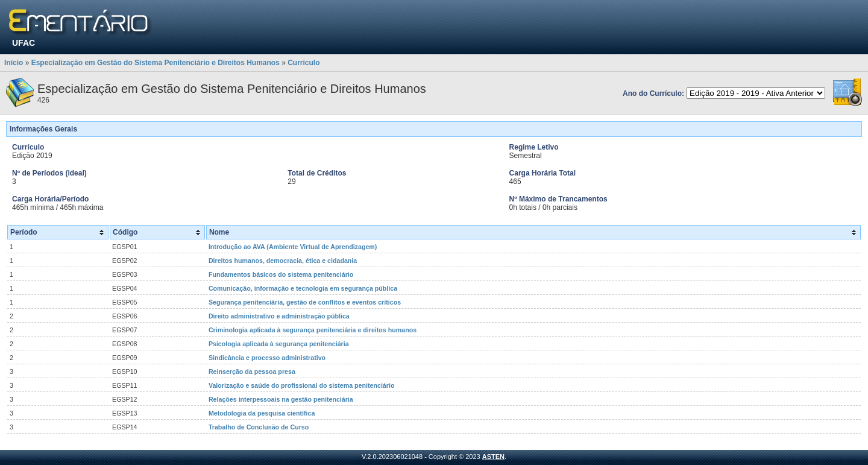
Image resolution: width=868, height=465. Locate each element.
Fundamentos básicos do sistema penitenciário (281, 274)
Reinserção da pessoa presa (252, 372)
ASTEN (493, 457)
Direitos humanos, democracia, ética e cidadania (283, 261)
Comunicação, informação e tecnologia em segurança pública (303, 288)
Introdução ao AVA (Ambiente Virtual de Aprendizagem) (293, 247)
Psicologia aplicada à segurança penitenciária (279, 344)
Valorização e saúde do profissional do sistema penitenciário (302, 385)
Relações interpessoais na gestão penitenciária (281, 399)
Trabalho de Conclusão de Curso (259, 427)
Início (14, 63)
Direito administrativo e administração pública (279, 316)
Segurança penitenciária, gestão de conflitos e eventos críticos (305, 302)
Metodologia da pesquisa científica (262, 413)
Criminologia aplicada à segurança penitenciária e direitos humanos (313, 330)
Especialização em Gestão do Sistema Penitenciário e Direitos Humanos (156, 63)
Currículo (303, 63)
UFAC (24, 43)
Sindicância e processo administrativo (267, 358)
